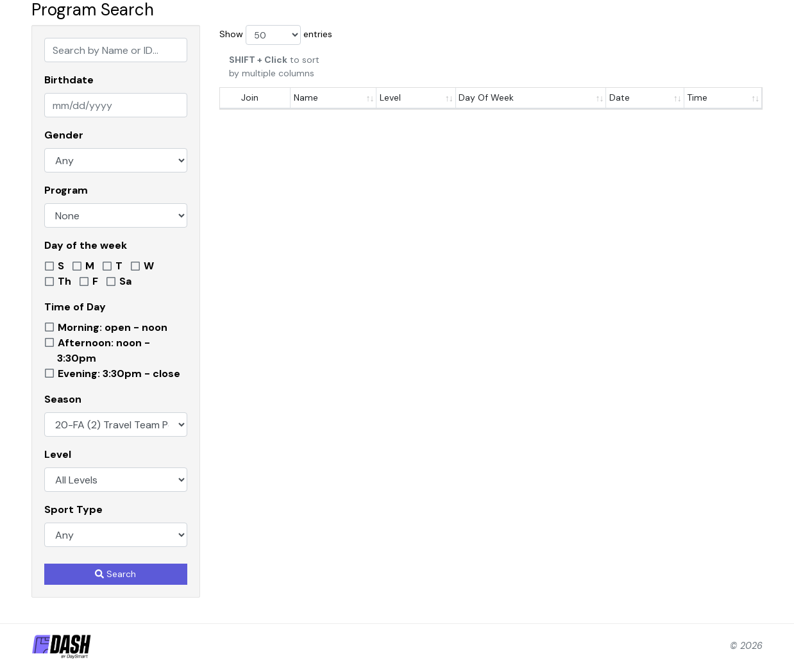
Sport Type (73, 509)
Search (115, 574)
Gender (64, 135)
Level (58, 454)
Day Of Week (486, 97)
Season (63, 399)
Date (620, 97)
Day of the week (86, 245)
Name (306, 97)
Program (66, 190)
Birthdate (69, 80)
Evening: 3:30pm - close (119, 374)
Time (697, 97)
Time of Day (75, 307)
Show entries (276, 35)
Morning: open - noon (113, 327)
